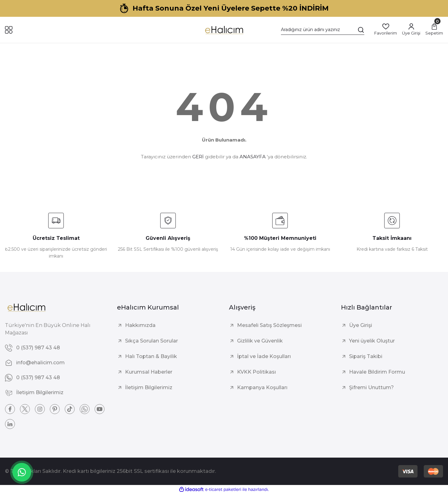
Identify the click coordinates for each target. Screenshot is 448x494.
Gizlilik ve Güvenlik (260, 341)
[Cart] (434, 30)
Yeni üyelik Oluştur (372, 341)
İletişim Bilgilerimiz (149, 387)
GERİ (198, 157)
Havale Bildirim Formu (377, 372)
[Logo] (224, 30)
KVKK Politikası (257, 372)
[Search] (323, 30)
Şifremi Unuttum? (371, 387)
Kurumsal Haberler (149, 372)
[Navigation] (9, 30)
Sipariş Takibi (366, 356)
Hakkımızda (140, 325)
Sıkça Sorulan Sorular (152, 341)
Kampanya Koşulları (262, 387)
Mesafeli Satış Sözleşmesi (269, 325)
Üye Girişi (361, 325)
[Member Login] (411, 30)
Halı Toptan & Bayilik (151, 356)
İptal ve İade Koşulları (264, 356)
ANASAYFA (253, 157)
